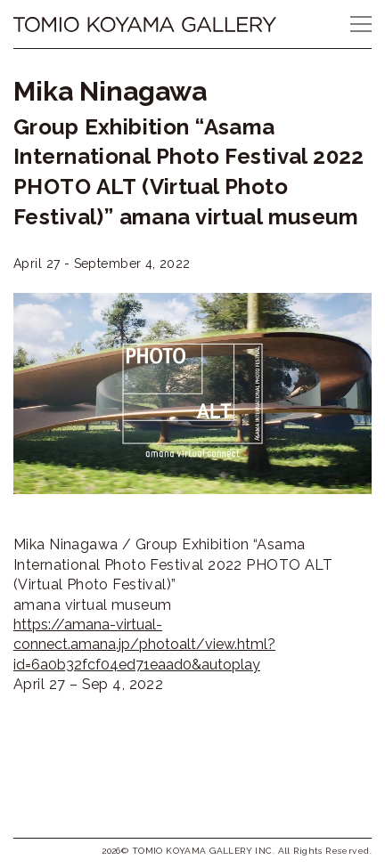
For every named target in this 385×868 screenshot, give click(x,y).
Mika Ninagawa (110, 91)
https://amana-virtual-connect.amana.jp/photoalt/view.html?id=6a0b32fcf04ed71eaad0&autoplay (144, 645)
